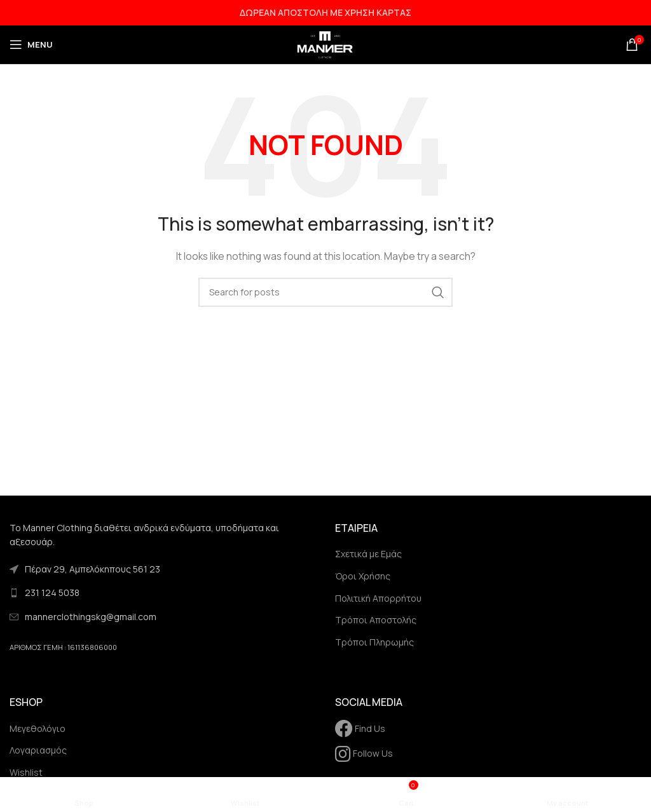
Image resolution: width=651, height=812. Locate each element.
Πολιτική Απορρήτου (378, 598)
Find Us (360, 728)
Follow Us (364, 753)
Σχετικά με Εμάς (368, 554)
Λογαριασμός (38, 750)
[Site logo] (325, 44)
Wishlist (26, 772)
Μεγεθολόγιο (38, 728)
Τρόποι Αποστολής (376, 620)
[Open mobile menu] (31, 44)
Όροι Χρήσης (363, 576)
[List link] (163, 593)
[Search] (325, 292)
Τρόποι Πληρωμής (374, 642)
